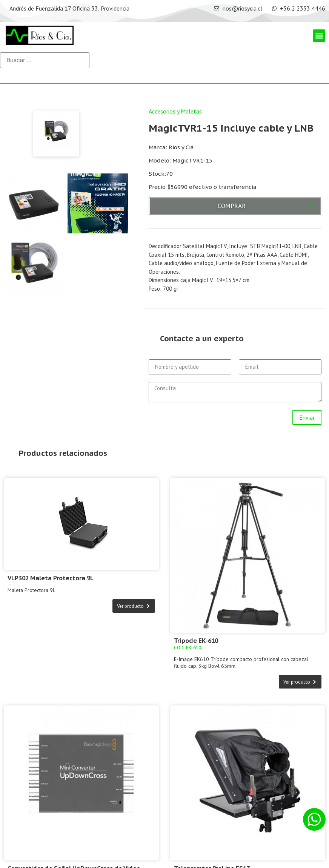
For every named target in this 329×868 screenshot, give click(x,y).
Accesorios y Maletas (175, 111)
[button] (319, 36)
